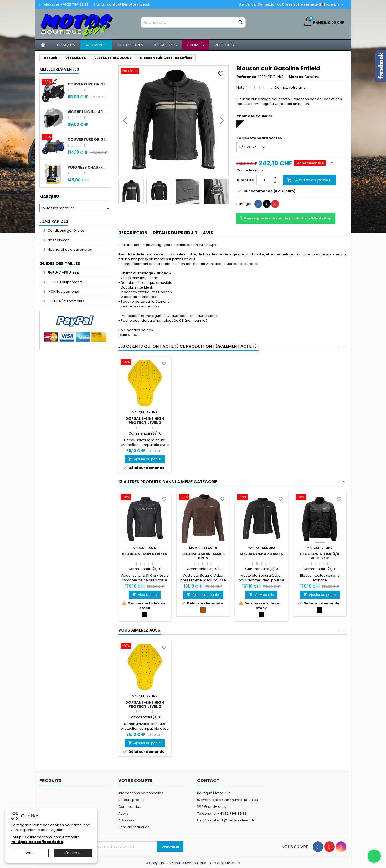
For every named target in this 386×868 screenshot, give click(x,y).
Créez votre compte (300, 4)
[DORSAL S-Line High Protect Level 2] (145, 362)
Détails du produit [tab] (175, 233)
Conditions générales (66, 231)
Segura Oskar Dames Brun (203, 556)
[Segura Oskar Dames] (261, 498)
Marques (50, 197)
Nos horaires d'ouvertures (69, 249)
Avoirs (123, 813)
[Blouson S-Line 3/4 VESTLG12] (320, 498)
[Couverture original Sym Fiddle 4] (53, 138)
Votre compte (135, 781)
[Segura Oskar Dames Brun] (203, 498)
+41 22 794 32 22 (74, 4)
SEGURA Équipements (65, 301)
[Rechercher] (193, 22)
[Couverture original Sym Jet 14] (53, 82)
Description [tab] (133, 233)
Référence (246, 77)
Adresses (126, 820)
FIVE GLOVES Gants (63, 273)
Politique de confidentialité (37, 842)
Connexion (267, 4)
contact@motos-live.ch (129, 4)
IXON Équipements (63, 292)
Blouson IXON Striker (145, 554)
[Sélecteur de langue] (332, 4)
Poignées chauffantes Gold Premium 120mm (88, 167)
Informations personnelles (141, 793)
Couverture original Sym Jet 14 (88, 84)
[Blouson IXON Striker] (145, 498)
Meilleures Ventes (59, 69)
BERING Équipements (65, 282)
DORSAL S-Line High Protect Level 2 (145, 421)
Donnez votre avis (290, 87)
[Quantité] (264, 180)
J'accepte (73, 853)
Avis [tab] (208, 233)
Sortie (30, 853)
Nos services (58, 240)
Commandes (130, 807)
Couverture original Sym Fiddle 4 (88, 139)
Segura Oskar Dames (261, 554)
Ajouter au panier (309, 180)
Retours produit (131, 800)
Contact (208, 781)
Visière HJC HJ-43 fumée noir (88, 112)
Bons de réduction (134, 827)
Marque (296, 77)
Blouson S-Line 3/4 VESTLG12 (320, 556)
